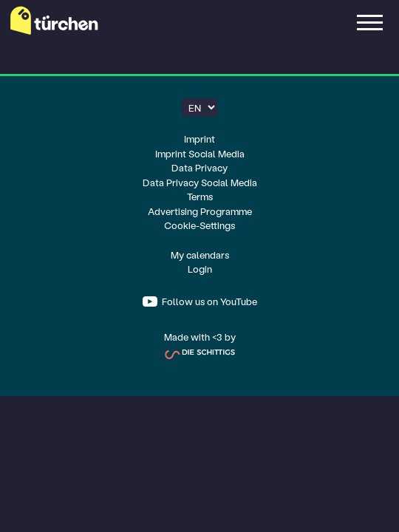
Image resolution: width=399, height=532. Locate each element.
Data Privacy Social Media (200, 182)
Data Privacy (199, 167)
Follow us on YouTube (208, 301)
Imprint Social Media (200, 153)
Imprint (199, 139)
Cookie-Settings (199, 225)
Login (200, 269)
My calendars (200, 255)
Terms (200, 196)
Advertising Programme (200, 211)
